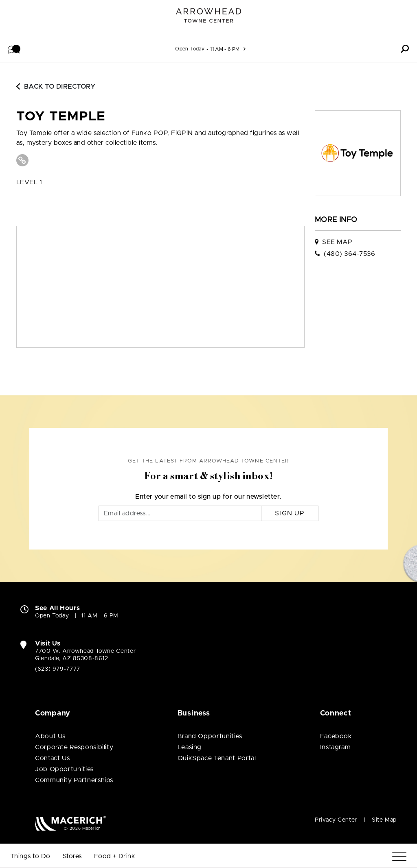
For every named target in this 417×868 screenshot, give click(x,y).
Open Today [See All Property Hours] (190, 49)
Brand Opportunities (210, 736)
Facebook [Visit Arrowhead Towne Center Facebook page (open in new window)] (336, 736)
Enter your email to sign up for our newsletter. (208, 497)
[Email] (180, 513)
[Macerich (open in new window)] (71, 823)
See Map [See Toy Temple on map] (337, 242)
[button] (14, 49)
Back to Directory (56, 87)
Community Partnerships (74, 780)
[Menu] (399, 856)
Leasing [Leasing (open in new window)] (190, 747)
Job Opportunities (64, 769)
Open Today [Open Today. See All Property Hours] (52, 616)
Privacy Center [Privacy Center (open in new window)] (336, 820)
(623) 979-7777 (58, 669)
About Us (50, 736)
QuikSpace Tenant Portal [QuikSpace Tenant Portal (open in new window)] (217, 758)
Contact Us (52, 758)
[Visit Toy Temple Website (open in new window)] (22, 160)
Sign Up (290, 513)
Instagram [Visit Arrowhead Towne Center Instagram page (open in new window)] (336, 747)
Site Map (384, 820)
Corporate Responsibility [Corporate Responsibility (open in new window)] (74, 747)
